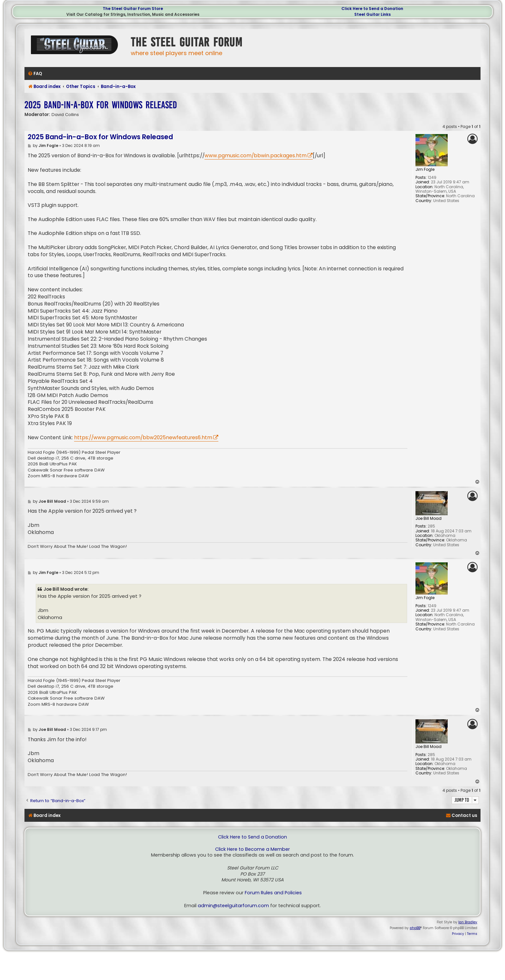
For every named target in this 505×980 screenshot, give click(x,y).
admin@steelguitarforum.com (233, 906)
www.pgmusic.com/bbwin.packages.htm (256, 155)
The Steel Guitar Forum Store (133, 9)
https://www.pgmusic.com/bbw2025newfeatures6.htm (143, 437)
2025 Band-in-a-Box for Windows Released (101, 105)
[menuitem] (35, 74)
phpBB (415, 928)
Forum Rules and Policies (273, 893)
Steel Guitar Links (372, 14)
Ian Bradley (468, 922)
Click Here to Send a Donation (372, 9)
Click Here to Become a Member (252, 849)
